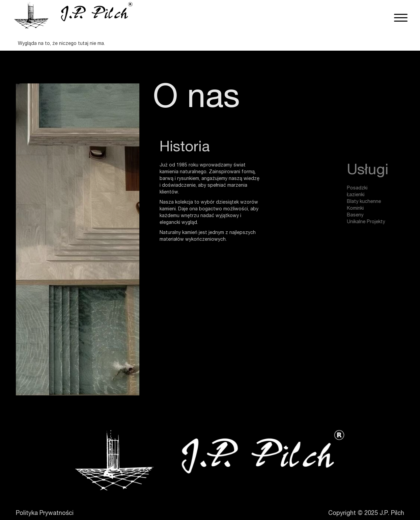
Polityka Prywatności (45, 514)
